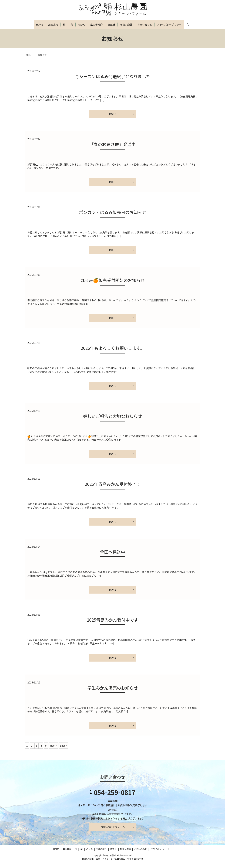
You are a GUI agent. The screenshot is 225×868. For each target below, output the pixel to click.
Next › (53, 750)
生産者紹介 (101, 25)
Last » (63, 750)
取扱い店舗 (135, 25)
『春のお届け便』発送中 (113, 149)
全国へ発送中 (113, 557)
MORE (113, 119)
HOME (32, 25)
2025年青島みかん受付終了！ (113, 489)
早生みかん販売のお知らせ (113, 693)
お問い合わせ (156, 25)
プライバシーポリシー (183, 25)
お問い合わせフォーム (113, 832)
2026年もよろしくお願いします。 (113, 353)
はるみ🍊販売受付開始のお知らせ (113, 285)
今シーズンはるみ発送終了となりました (113, 81)
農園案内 (48, 25)
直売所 (118, 25)
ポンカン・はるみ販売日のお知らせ (113, 217)
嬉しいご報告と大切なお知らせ (113, 421)
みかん (83, 25)
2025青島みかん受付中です (113, 625)
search (30, 33)
